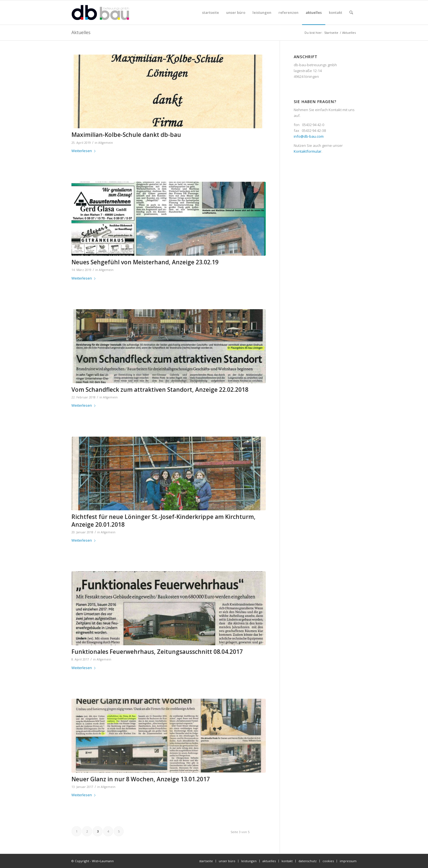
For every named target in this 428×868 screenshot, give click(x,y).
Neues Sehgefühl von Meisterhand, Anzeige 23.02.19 (145, 262)
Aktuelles (81, 32)
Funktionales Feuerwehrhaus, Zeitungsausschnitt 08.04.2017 (157, 652)
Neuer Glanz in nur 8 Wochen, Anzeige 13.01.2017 (141, 779)
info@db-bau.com (309, 136)
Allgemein (106, 143)
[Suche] (351, 12)
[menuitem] (211, 12)
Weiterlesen (85, 151)
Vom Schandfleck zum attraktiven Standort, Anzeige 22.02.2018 (160, 390)
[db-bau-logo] (100, 12)
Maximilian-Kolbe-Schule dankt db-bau (126, 135)
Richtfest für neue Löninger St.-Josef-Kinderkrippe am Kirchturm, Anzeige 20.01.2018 (163, 520)
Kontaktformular (308, 151)
